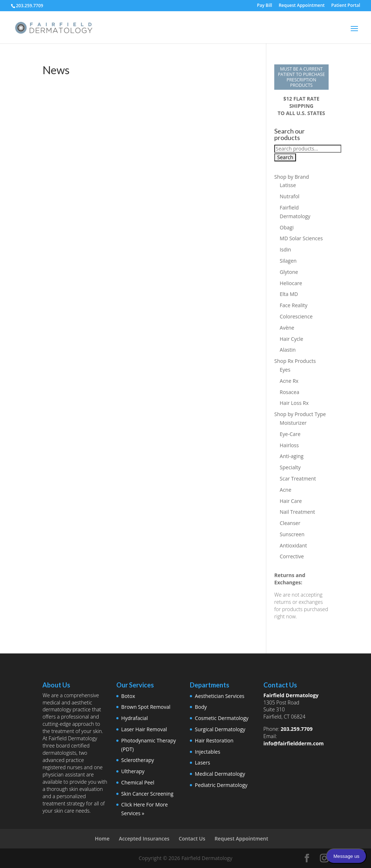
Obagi (287, 227)
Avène (287, 328)
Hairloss (289, 445)
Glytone (289, 272)
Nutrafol (289, 196)
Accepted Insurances (144, 839)
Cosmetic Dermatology (222, 718)
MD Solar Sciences (301, 238)
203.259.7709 (297, 729)
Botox (128, 696)
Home (102, 839)
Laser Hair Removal (144, 729)
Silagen (288, 261)
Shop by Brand (292, 177)
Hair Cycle (291, 339)
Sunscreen (292, 534)
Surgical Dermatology (220, 729)
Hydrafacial (135, 718)
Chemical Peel (138, 782)
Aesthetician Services (220, 696)
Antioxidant (293, 545)
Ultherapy (133, 771)
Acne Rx (289, 381)
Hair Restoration (214, 740)
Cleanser (290, 523)
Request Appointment (302, 6)
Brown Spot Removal (146, 707)
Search (285, 157)
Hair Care (291, 501)
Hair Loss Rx (294, 403)
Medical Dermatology (220, 774)
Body (201, 707)
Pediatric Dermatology (221, 785)
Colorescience (296, 316)
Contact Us (192, 839)
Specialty (290, 467)
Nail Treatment (297, 512)
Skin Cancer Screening (147, 794)
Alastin (288, 350)
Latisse (288, 185)
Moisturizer (293, 423)
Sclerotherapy (138, 760)
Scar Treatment (298, 479)
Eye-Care (290, 434)
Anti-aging (292, 456)
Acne (285, 490)
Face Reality (294, 305)
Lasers (203, 763)
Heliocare (291, 283)
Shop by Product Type (300, 414)
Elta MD (289, 294)
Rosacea (289, 392)
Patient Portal (346, 6)
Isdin (285, 249)
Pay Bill (264, 6)
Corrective (292, 556)
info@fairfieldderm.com (294, 743)
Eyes (285, 370)
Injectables (208, 752)
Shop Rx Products (295, 361)
